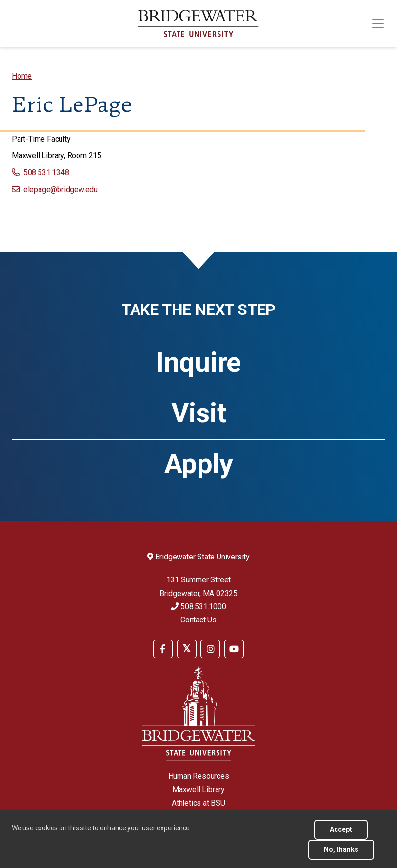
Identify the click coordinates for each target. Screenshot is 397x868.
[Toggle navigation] (378, 23)
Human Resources (199, 776)
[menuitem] (22, 76)
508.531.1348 (46, 173)
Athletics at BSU (198, 803)
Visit (199, 413)
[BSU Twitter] (187, 649)
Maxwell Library (198, 790)
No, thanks (341, 849)
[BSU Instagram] (210, 649)
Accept (341, 829)
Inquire (198, 362)
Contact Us (198, 620)
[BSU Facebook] (163, 649)
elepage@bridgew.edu (60, 190)
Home (22, 76)
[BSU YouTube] (234, 649)
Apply (199, 464)
